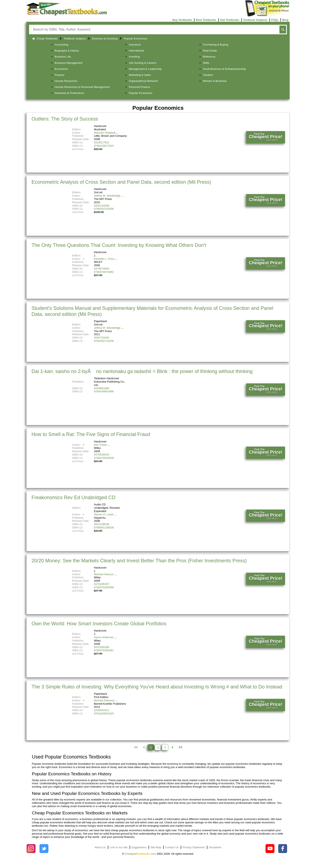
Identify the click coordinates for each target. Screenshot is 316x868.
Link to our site (119, 847)
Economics (61, 69)
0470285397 (101, 584)
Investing (134, 57)
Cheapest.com (140, 854)
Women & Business (215, 81)
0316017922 (101, 142)
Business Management (69, 63)
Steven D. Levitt (104, 514)
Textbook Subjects (255, 20)
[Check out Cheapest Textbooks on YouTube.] (270, 849)
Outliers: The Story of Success (65, 119)
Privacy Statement (194, 847)
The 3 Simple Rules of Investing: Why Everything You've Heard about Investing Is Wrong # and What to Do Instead (157, 687)
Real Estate (210, 51)
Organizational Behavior (143, 81)
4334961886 (101, 388)
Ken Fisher (101, 445)
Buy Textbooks (182, 20)
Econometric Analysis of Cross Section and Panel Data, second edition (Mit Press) (121, 182)
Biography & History (67, 51)
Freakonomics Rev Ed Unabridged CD (74, 497)
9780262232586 (104, 209)
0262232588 (101, 206)
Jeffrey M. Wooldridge (107, 196)
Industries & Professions (69, 93)
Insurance (135, 45)
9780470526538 (104, 458)
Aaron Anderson (104, 637)
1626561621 (101, 710)
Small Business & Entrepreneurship (224, 69)
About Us (100, 847)
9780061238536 (104, 528)
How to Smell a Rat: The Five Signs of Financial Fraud (91, 434)
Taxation (208, 75)
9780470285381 (104, 650)
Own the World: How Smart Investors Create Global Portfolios (99, 624)
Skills (206, 63)
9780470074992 (104, 272)
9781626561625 (104, 713)
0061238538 (101, 524)
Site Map (156, 847)
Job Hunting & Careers (143, 63)
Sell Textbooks (230, 20)
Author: (79, 259)
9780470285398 (104, 587)
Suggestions (139, 847)
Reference (209, 57)
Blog (285, 20)
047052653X (102, 455)
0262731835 (101, 338)
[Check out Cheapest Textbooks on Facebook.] (283, 849)
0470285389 (101, 647)
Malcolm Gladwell (105, 133)
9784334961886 (104, 391)
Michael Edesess (104, 700)
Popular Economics (141, 93)
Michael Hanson (104, 574)
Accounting (61, 45)
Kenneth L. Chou (104, 259)
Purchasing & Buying (215, 45)
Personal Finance (140, 87)
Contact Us (172, 847)
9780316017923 (104, 146)
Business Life (63, 57)
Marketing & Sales (140, 75)
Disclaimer (215, 847)
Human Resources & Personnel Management (82, 87)
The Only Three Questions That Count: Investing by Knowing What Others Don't (119, 245)
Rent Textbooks (206, 20)
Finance (60, 75)
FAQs (275, 20)
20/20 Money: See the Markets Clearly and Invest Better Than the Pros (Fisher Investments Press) (139, 561)
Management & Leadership (145, 69)
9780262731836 (104, 341)
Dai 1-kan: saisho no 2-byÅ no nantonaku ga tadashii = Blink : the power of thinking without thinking (142, 371)
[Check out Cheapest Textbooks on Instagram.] (31, 849)
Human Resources (66, 81)
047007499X (102, 269)
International (136, 51)
